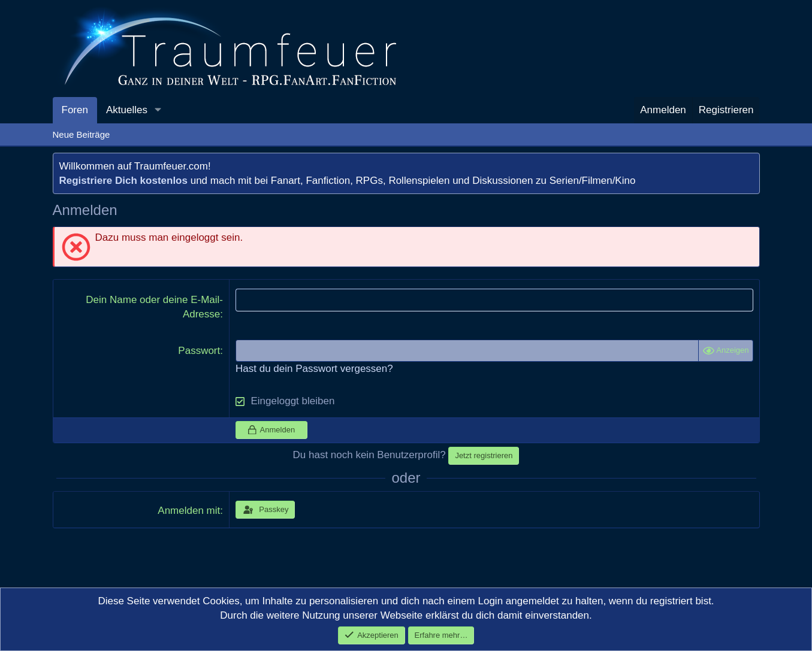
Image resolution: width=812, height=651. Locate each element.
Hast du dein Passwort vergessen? (314, 369)
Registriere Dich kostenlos (123, 181)
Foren (75, 110)
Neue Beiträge (81, 134)
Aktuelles (127, 110)
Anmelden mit (189, 511)
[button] (158, 110)
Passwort (199, 351)
